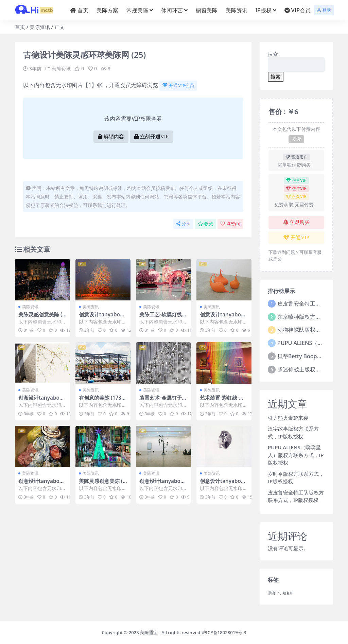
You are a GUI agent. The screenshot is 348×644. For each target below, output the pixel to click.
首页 (20, 27)
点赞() (230, 224)
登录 (324, 10)
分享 (183, 224)
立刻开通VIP (151, 137)
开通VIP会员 (178, 85)
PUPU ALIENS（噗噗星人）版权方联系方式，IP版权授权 (296, 455)
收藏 (205, 224)
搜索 (273, 54)
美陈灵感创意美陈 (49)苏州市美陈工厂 (42, 317)
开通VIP (296, 238)
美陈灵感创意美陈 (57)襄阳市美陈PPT (102, 484)
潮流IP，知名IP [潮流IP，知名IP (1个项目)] (281, 593)
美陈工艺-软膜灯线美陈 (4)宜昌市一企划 (163, 317)
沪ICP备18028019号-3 (224, 632)
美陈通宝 (149, 632)
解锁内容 (111, 137)
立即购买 (297, 222)
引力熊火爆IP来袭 (288, 418)
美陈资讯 (40, 27)
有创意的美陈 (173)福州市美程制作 (101, 401)
